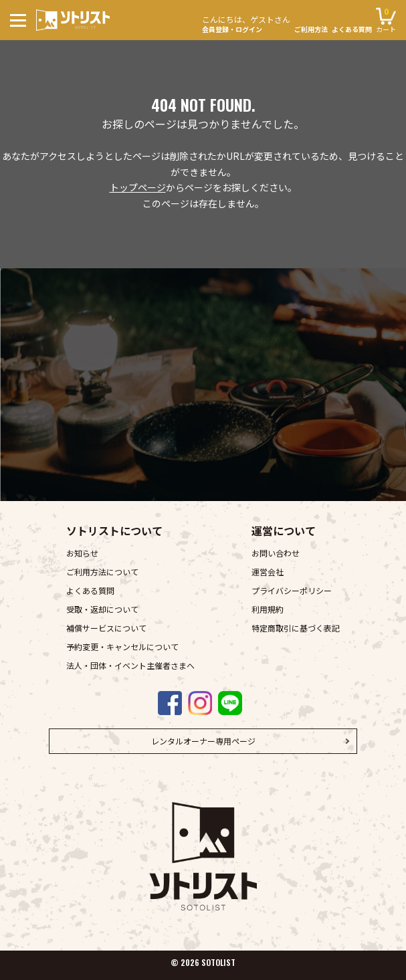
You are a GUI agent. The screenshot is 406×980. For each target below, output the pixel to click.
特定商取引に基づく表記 (296, 628)
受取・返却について (102, 609)
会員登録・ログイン (246, 22)
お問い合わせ (276, 553)
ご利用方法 (311, 29)
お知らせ (82, 553)
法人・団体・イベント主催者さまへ (130, 665)
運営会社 (268, 572)
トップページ (138, 187)
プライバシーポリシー (292, 590)
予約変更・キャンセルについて (122, 647)
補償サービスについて (106, 628)
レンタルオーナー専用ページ (203, 741)
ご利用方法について (102, 572)
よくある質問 (352, 29)
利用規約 (268, 609)
